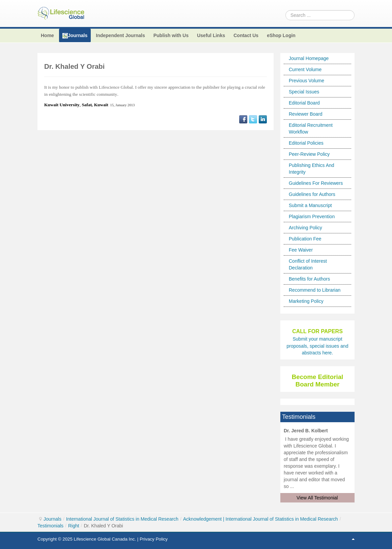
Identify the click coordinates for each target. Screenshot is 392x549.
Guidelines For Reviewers (316, 183)
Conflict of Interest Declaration (308, 264)
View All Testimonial (317, 498)
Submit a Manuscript (310, 205)
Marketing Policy (306, 301)
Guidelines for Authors (312, 194)
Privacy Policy (154, 539)
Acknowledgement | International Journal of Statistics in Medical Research (261, 519)
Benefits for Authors (309, 279)
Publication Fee (305, 239)
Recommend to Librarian (315, 290)
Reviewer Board (306, 114)
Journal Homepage (309, 58)
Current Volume (305, 69)
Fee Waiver (301, 250)
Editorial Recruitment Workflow (311, 128)
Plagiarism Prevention (312, 216)
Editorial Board (304, 103)
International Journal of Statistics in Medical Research (122, 519)
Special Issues (304, 92)
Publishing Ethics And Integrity (312, 169)
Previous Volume (306, 81)
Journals (52, 519)
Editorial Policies (306, 143)
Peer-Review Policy (309, 154)
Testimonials (50, 526)
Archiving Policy (305, 228)
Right (74, 526)
